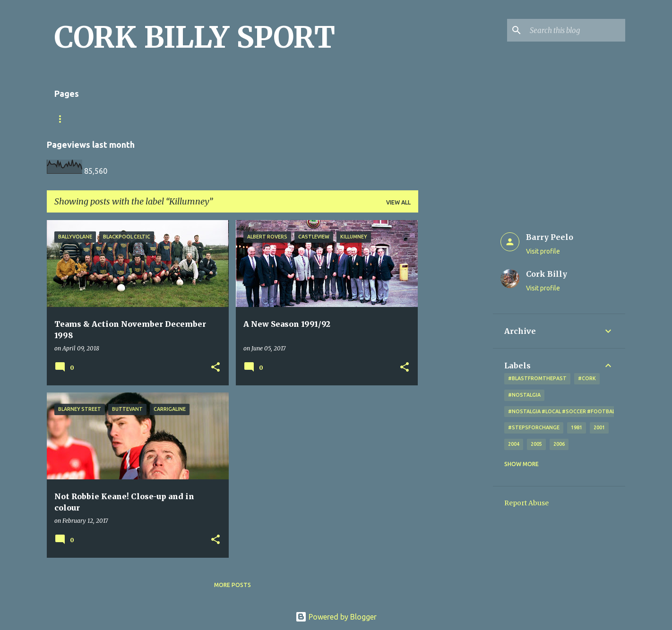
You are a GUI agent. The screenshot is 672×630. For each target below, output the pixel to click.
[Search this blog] (576, 30)
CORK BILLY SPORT (195, 37)
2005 (536, 444)
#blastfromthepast (537, 378)
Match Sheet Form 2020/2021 (100, 119)
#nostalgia (524, 395)
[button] (215, 368)
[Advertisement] (456, 362)
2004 (514, 444)
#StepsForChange (534, 427)
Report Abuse (526, 503)
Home (175, 119)
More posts (233, 585)
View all (398, 202)
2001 (599, 427)
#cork (587, 378)
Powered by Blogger (336, 617)
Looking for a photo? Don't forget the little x (284, 119)
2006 (559, 444)
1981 (577, 427)
